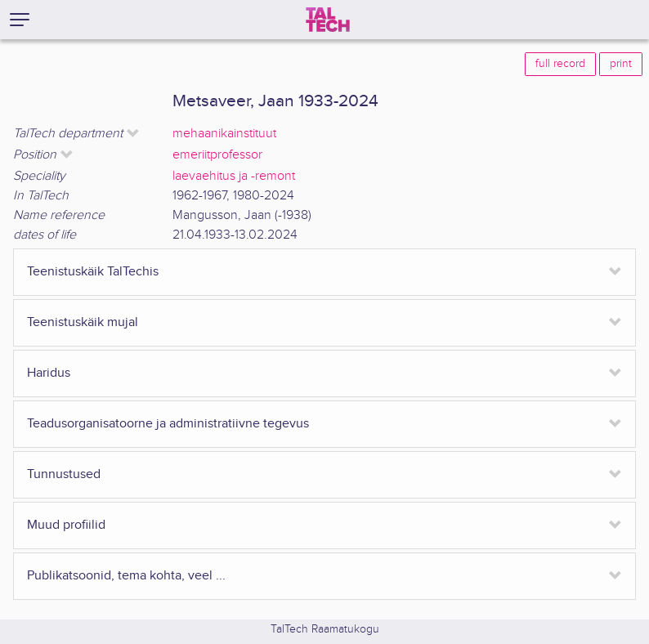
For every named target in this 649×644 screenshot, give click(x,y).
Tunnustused (64, 474)
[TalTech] (328, 20)
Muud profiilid (66, 525)
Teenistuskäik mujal (83, 322)
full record (560, 64)
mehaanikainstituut (224, 134)
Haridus (49, 373)
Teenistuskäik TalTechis (93, 272)
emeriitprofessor (217, 155)
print (621, 64)
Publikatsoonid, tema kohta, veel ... (126, 576)
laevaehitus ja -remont (234, 176)
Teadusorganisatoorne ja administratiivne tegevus (168, 424)
